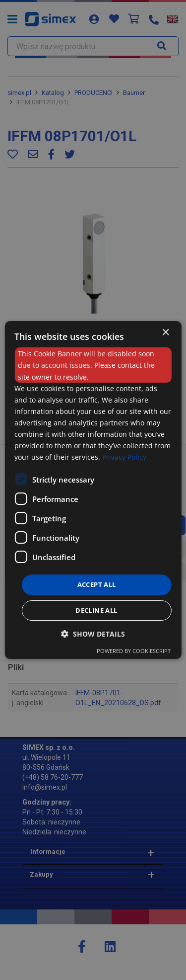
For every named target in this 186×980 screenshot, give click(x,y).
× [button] (165, 333)
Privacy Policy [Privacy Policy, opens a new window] (124, 457)
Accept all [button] (97, 584)
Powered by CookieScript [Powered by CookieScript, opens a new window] (134, 651)
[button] (93, 634)
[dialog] (93, 490)
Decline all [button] (96, 610)
